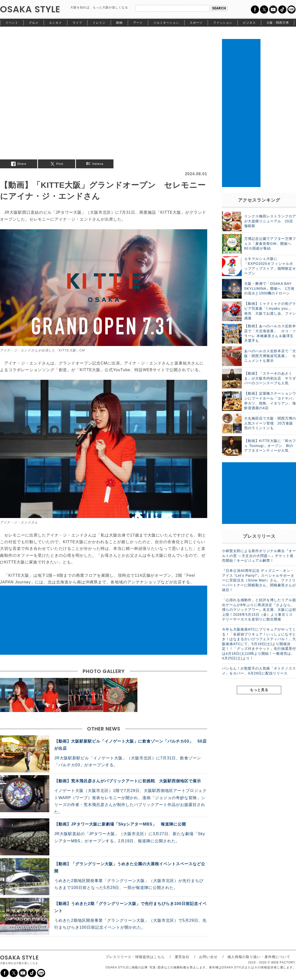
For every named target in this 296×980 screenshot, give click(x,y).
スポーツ (196, 23)
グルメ (34, 23)
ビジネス (249, 23)
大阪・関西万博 (278, 23)
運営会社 (182, 957)
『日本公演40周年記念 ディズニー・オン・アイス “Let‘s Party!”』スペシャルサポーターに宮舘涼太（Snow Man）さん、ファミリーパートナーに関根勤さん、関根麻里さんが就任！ (259, 580)
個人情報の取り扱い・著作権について (259, 957)
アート (138, 23)
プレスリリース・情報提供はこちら (135, 957)
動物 (119, 23)
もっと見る (259, 690)
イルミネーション (166, 23)
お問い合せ (208, 957)
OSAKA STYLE (30, 9)
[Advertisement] (104, 620)
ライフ (77, 23)
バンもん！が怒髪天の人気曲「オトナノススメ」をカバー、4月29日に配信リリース (259, 671)
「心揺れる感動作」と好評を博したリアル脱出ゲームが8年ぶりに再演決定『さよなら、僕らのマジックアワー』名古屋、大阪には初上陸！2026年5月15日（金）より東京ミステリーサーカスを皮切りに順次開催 (259, 610)
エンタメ (55, 23)
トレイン (99, 23)
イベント (12, 23)
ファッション (223, 23)
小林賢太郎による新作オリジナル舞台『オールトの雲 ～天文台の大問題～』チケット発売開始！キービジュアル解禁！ (259, 556)
